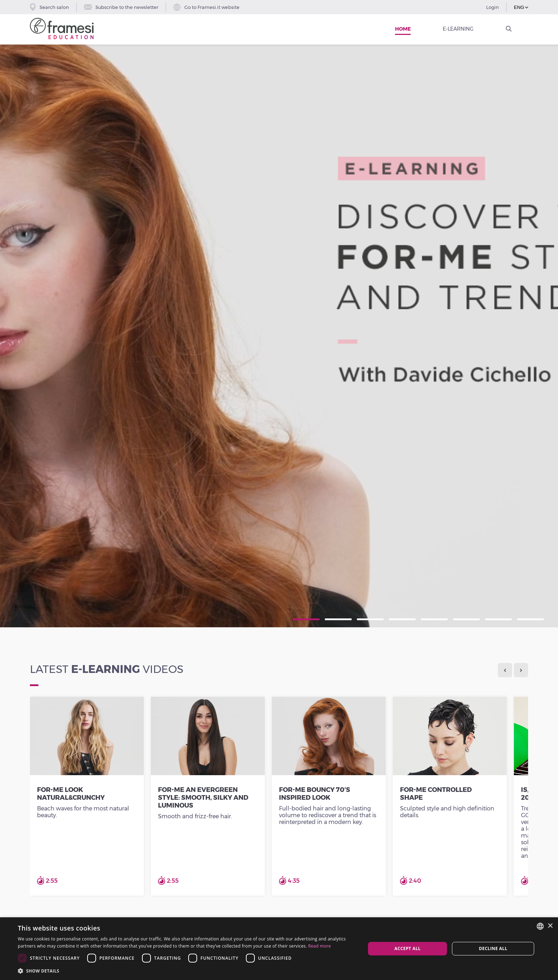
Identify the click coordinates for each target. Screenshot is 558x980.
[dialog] (279, 949)
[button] (186, 971)
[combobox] (540, 926)
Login (493, 7)
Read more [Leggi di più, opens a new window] (320, 946)
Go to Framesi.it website (206, 7)
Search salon (49, 7)
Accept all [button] (407, 948)
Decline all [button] (493, 948)
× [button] (550, 926)
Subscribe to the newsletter (121, 7)
